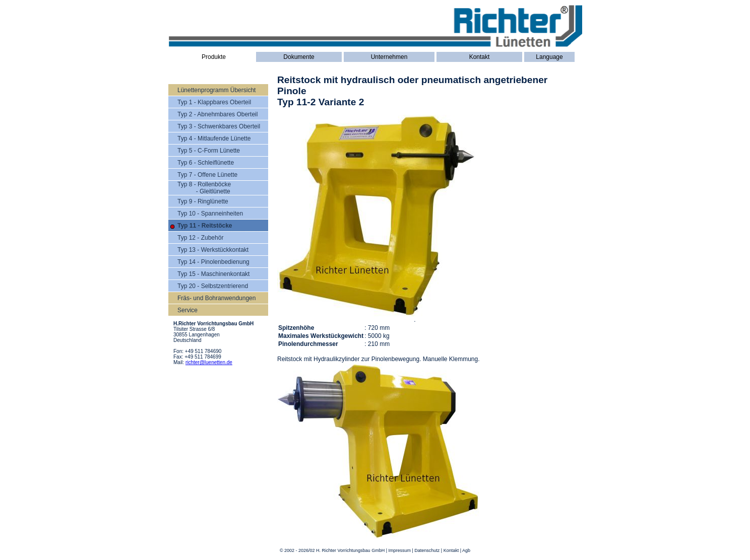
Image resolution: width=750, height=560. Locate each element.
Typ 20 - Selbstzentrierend (213, 286)
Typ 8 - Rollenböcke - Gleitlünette (204, 188)
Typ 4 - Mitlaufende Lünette (214, 138)
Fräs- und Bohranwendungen (216, 298)
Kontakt (480, 57)
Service (187, 310)
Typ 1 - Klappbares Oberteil (214, 102)
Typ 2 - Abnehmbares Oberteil (217, 114)
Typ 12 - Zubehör (200, 238)
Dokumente (299, 57)
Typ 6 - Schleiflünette (206, 163)
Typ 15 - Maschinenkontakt (213, 274)
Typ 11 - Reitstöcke (205, 226)
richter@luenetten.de (209, 362)
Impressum (399, 550)
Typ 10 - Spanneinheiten (210, 214)
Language (549, 57)
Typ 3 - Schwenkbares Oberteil (219, 126)
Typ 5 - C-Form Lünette (209, 151)
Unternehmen (389, 57)
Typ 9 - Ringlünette (203, 201)
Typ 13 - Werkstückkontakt (213, 250)
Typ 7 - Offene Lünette (207, 175)
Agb (466, 550)
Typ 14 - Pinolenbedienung (213, 262)
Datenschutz (427, 550)
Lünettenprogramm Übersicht (216, 90)
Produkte (214, 57)
